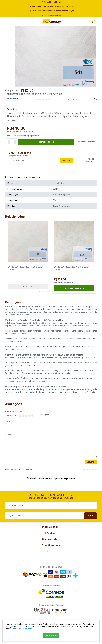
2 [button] (42, 291)
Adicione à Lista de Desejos (96, 99)
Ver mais (11, 120)
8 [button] (57, 291)
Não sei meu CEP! (90, 160)
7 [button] (55, 291)
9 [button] (60, 291)
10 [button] (62, 291)
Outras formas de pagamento (25, 136)
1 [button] (40, 291)
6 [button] (52, 291)
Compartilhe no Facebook (22, 91)
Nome (8, 422)
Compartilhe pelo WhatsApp (32, 91)
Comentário (10, 435)
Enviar (66, 161)
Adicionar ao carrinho (86, 142)
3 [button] (45, 291)
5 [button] (50, 291)
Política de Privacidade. (22, 629)
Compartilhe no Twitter (27, 91)
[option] (28, 255)
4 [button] (47, 291)
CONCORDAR (51, 636)
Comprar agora (46, 142)
